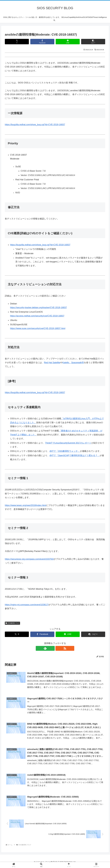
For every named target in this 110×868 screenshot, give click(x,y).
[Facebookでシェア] (42, 42)
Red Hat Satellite (52, 363)
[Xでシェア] (17, 42)
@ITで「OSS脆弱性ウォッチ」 (65, 451)
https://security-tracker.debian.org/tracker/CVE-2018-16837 (39, 308)
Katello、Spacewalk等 (73, 363)
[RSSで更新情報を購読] (58, 648)
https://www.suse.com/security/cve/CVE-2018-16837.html (38, 328)
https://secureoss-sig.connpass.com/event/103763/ (29, 559)
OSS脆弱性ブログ (12, 623)
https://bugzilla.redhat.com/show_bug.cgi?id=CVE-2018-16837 (35, 125)
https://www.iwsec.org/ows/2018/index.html (25, 505)
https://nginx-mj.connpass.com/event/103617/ (27, 605)
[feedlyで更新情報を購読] (52, 648)
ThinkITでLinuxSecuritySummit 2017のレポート (68, 443)
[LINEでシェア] (68, 42)
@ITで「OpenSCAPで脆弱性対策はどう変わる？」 (75, 455)
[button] (93, 42)
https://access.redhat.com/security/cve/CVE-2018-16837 (37, 316)
